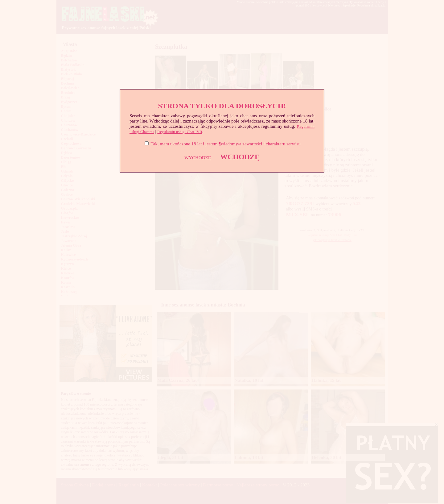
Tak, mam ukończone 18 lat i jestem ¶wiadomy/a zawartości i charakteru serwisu (226, 144)
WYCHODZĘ (198, 158)
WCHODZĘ (240, 157)
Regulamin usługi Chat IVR (180, 132)
